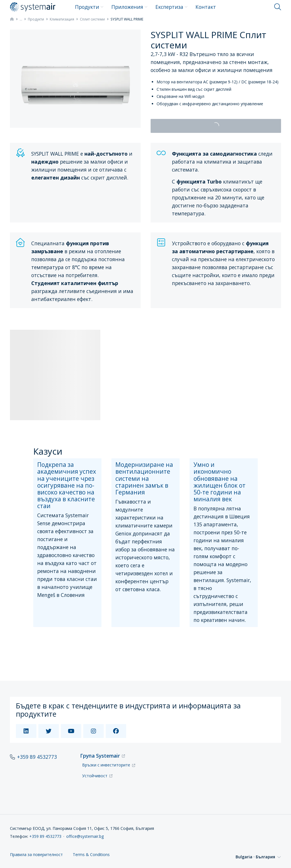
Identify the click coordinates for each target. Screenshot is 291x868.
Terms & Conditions (91, 846)
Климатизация (62, 19)
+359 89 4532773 (37, 748)
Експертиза (172, 7)
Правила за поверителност (36, 846)
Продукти (89, 7)
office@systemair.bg (85, 827)
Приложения (129, 7)
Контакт (206, 7)
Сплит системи (92, 19)
